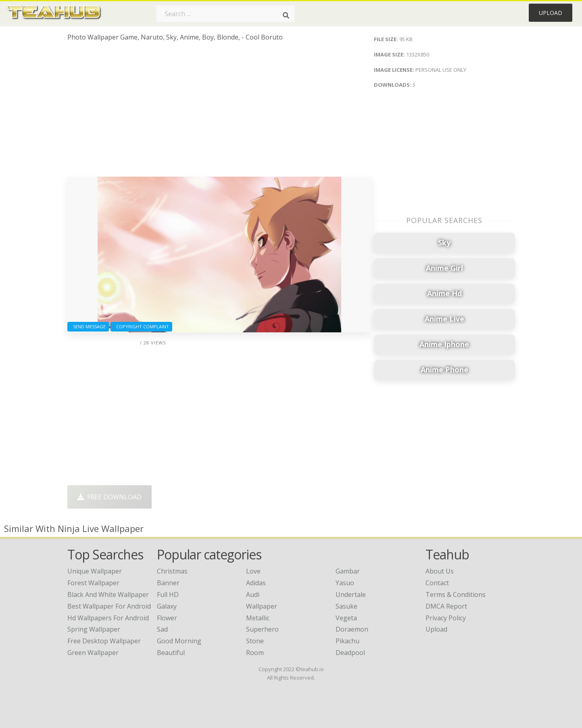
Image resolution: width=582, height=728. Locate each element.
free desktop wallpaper (104, 641)
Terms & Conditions (456, 594)
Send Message (88, 326)
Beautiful (171, 653)
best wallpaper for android (109, 606)
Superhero (262, 629)
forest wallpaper (93, 583)
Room (255, 653)
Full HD (168, 594)
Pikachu (347, 641)
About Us (440, 571)
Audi (253, 594)
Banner (168, 583)
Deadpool (350, 653)
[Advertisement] (220, 112)
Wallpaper (262, 606)
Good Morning (179, 641)
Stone (255, 641)
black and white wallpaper (108, 594)
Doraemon (352, 629)
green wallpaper (93, 653)
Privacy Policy (446, 618)
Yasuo (345, 583)
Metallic (258, 618)
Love (253, 571)
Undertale (351, 594)
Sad (162, 629)
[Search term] (225, 14)
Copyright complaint (141, 326)
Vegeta (346, 618)
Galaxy (167, 606)
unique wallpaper (95, 571)
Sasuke (346, 606)
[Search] (286, 15)
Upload (551, 13)
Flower (167, 618)
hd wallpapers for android (108, 618)
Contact (437, 583)
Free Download (110, 497)
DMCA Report (446, 606)
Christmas (172, 571)
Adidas (256, 583)
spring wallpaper (94, 629)
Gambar (348, 571)
